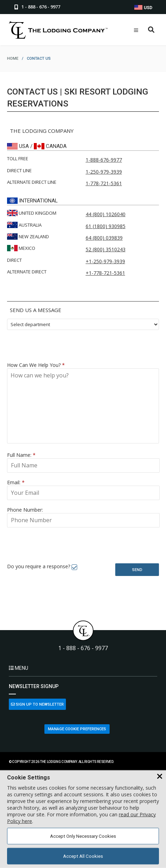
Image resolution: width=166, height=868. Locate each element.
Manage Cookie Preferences (77, 729)
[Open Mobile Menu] (136, 30)
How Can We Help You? (36, 365)
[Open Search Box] (151, 30)
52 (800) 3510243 (106, 249)
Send (137, 570)
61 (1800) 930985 (106, 226)
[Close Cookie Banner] (160, 777)
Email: (16, 482)
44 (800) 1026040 (106, 214)
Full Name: (21, 455)
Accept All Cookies (83, 856)
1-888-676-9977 (104, 160)
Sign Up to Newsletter (37, 704)
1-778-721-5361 (104, 183)
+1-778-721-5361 (105, 273)
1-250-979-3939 (104, 172)
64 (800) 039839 (104, 238)
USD (143, 8)
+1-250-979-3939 (105, 261)
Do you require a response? (39, 566)
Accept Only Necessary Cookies (83, 836)
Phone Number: (25, 510)
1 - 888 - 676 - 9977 (83, 648)
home (13, 59)
